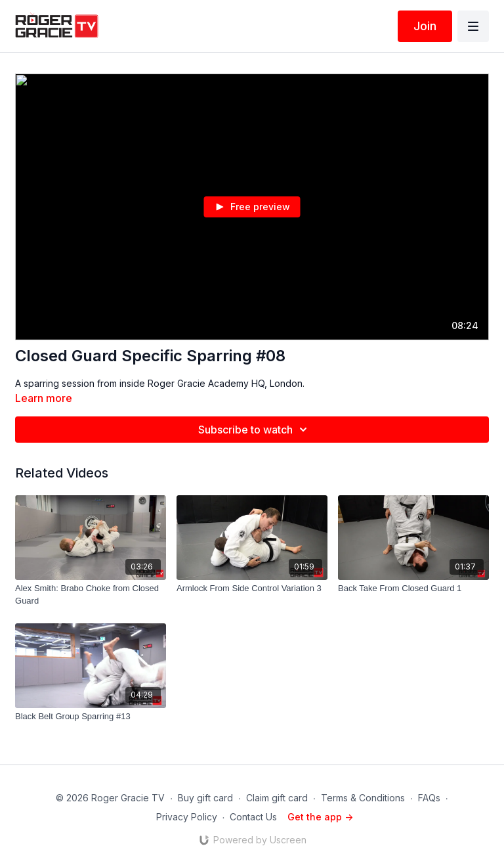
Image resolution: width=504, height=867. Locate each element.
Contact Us (253, 817)
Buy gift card (205, 798)
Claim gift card (277, 798)
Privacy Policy (187, 817)
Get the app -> (320, 817)
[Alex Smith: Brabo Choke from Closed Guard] (91, 595)
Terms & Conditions (363, 798)
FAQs (429, 798)
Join (425, 26)
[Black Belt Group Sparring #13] (91, 717)
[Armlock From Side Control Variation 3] (252, 589)
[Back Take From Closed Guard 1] (413, 589)
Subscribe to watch (255, 430)
